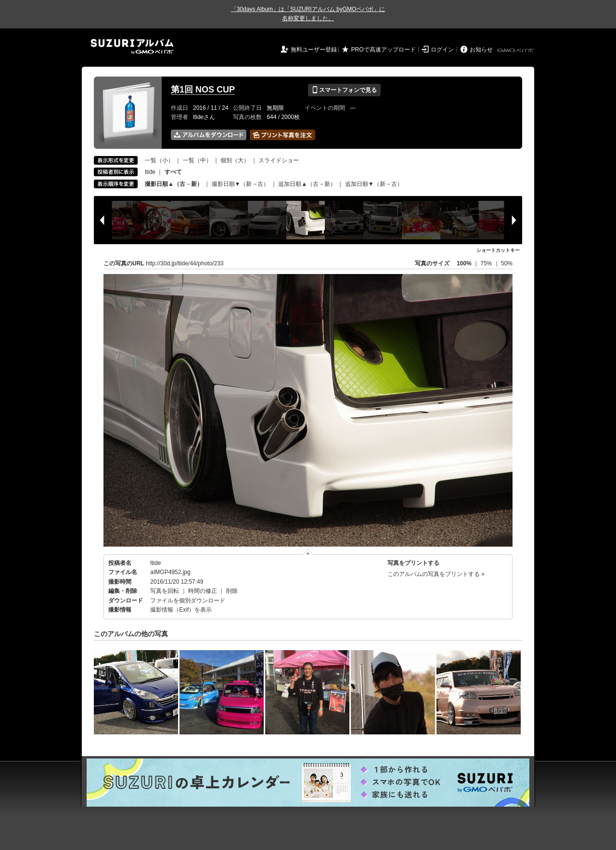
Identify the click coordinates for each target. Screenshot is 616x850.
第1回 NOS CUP (203, 90)
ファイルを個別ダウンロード (188, 601)
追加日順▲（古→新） (307, 184)
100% (464, 263)
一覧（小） (159, 160)
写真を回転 (165, 591)
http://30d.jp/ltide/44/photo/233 (185, 263)
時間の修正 (203, 591)
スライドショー (279, 160)
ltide (150, 172)
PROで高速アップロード (384, 50)
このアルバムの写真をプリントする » (436, 574)
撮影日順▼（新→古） (241, 184)
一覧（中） (197, 160)
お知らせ (481, 50)
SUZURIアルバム (132, 46)
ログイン (442, 50)
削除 (232, 591)
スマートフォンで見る (344, 90)
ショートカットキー (498, 250)
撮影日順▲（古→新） (174, 184)
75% (487, 263)
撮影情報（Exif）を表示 (181, 610)
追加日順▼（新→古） (374, 184)
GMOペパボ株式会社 (516, 51)
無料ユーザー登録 (314, 50)
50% (507, 263)
